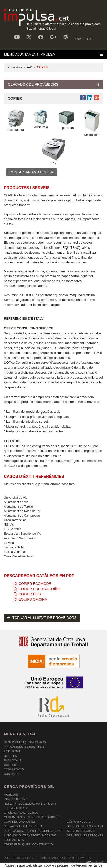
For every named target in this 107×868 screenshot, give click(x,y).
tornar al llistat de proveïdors (42, 618)
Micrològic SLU (74, 863)
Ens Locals (12, 760)
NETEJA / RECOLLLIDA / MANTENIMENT (30, 804)
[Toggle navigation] (54, 54)
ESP (78, 39)
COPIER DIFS (27, 594)
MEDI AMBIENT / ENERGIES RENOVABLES (32, 817)
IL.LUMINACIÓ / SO (16, 808)
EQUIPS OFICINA (31, 599)
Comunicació (14, 769)
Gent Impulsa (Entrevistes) (25, 742)
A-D (30, 67)
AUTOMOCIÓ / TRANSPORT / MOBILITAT (30, 835)
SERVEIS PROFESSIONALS (85, 826)
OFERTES (10, 756)
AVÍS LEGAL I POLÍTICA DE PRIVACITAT (66, 858)
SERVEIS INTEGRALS (81, 831)
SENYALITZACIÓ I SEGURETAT (24, 826)
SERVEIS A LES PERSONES (85, 835)
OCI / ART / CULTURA (81, 822)
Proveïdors (15, 67)
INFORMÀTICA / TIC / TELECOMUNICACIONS (33, 831)
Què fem (10, 765)
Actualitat (12, 751)
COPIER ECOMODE (33, 584)
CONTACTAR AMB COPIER (31, 172)
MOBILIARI (11, 795)
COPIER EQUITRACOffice (37, 589)
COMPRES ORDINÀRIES (20, 822)
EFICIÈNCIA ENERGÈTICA (21, 813)
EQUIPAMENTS (14, 840)
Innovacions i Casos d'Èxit (24, 747)
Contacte (11, 774)
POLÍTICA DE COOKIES (19, 858)
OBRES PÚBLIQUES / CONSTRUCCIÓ (28, 844)
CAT (90, 39)
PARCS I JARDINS (15, 799)
